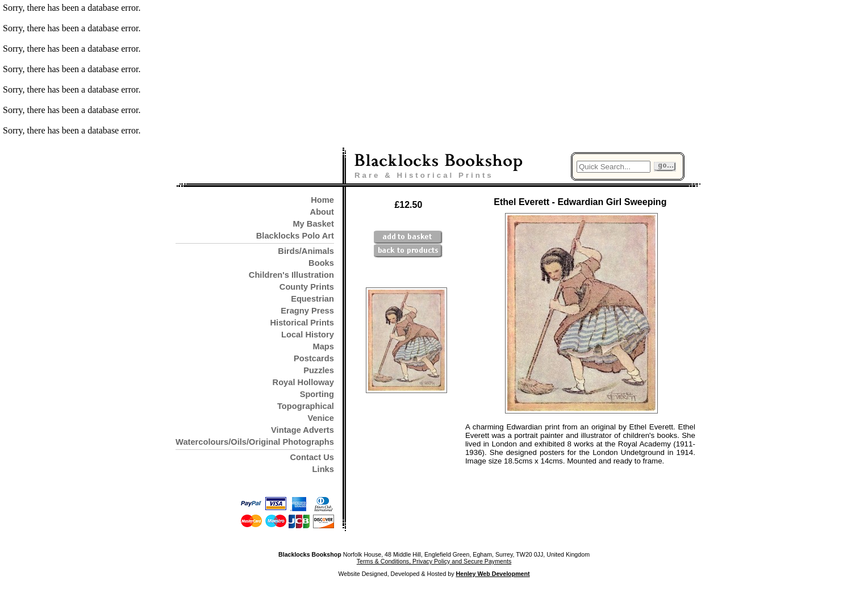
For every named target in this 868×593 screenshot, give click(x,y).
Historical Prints (302, 323)
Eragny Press (307, 311)
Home (322, 200)
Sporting (317, 394)
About (322, 212)
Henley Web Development (493, 574)
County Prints (307, 287)
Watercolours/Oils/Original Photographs (255, 442)
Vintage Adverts (302, 430)
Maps (323, 346)
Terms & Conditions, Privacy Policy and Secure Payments (434, 561)
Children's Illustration (291, 275)
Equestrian (312, 299)
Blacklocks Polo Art (295, 236)
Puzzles (319, 370)
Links (323, 469)
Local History (308, 335)
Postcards (314, 358)
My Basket (313, 224)
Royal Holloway (303, 382)
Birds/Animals (306, 251)
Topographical (306, 406)
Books (321, 263)
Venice (320, 418)
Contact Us (312, 457)
